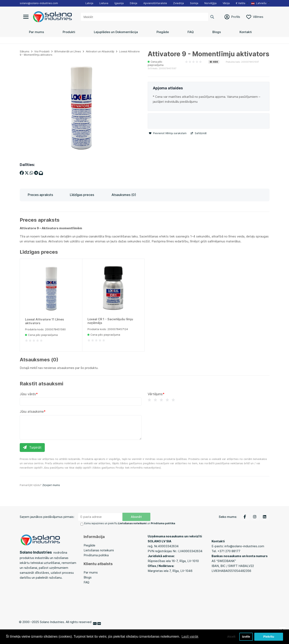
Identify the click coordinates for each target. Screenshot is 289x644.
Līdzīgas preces (82, 195)
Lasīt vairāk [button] (190, 637)
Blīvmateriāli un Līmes (68, 51)
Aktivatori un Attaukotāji (100, 51)
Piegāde (163, 32)
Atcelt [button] (231, 637)
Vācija (226, 3)
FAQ (191, 32)
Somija (194, 3)
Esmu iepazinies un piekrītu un (130, 523)
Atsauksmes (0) (124, 195)
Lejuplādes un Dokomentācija (116, 32)
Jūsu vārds (28, 394)
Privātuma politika (96, 555)
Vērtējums (155, 394)
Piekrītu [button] (269, 637)
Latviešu (259, 3)
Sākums (25, 51)
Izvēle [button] (246, 637)
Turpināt (32, 447)
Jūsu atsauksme (32, 411)
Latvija (89, 3)
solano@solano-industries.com (39, 3)
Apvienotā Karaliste (155, 3)
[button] (260, 3)
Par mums (36, 32)
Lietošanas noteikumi (99, 550)
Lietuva (104, 3)
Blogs (217, 32)
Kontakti (246, 32)
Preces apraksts (40, 195)
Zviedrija (178, 3)
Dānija (134, 3)
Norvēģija (210, 3)
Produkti (69, 32)
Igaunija (119, 3)
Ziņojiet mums (51, 485)
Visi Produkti (42, 51)
